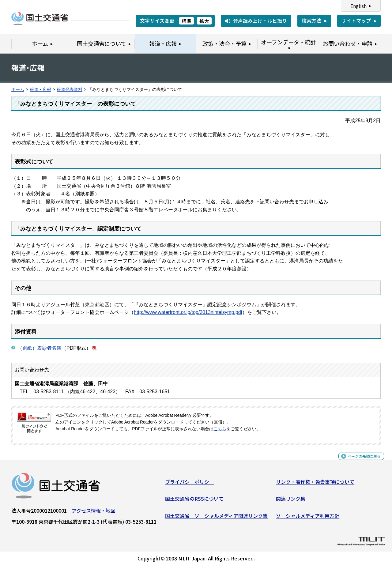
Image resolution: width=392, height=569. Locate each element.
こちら (220, 429)
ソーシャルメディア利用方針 (308, 518)
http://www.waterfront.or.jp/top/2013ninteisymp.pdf (188, 312)
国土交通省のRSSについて (194, 501)
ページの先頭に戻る (359, 462)
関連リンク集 (291, 501)
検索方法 (311, 21)
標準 (187, 21)
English (358, 6)
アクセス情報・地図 (94, 513)
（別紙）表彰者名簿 (40, 348)
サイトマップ (356, 21)
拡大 (204, 21)
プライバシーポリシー (190, 484)
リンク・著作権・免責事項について (315, 484)
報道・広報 (40, 90)
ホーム (18, 90)
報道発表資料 (70, 90)
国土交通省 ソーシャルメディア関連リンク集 (216, 518)
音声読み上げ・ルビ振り (260, 21)
